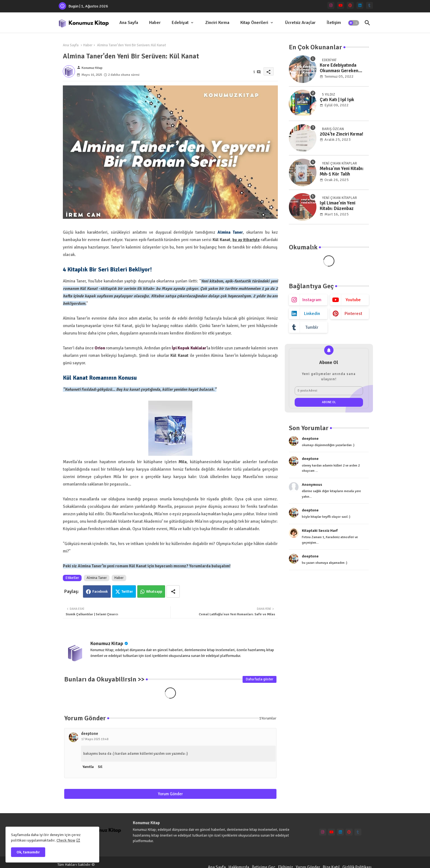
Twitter (127, 592)
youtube (353, 300)
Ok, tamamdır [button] (28, 852)
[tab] (129, 23)
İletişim (334, 23)
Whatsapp (154, 592)
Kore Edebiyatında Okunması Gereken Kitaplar (339, 68)
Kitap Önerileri (254, 23)
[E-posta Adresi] (329, 391)
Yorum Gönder (170, 794)
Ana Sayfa (129, 23)
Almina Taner (97, 578)
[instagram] (331, 5)
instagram (312, 300)
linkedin (312, 314)
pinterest (353, 314)
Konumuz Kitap (107, 643)
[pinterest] (350, 5)
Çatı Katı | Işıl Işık (337, 100)
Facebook (100, 592)
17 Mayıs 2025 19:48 (95, 739)
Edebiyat (180, 23)
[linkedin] (360, 5)
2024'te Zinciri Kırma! (342, 134)
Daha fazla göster (260, 679)
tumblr (312, 327)
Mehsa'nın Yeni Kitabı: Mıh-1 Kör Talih (342, 171)
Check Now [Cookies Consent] (66, 840)
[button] (354, 23)
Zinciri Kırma (217, 23)
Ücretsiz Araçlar (300, 23)
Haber (155, 23)
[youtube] (341, 5)
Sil (100, 767)
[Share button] (173, 591)
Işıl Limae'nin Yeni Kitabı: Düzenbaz (338, 206)
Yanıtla (88, 767)
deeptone (90, 734)
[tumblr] (369, 5)
